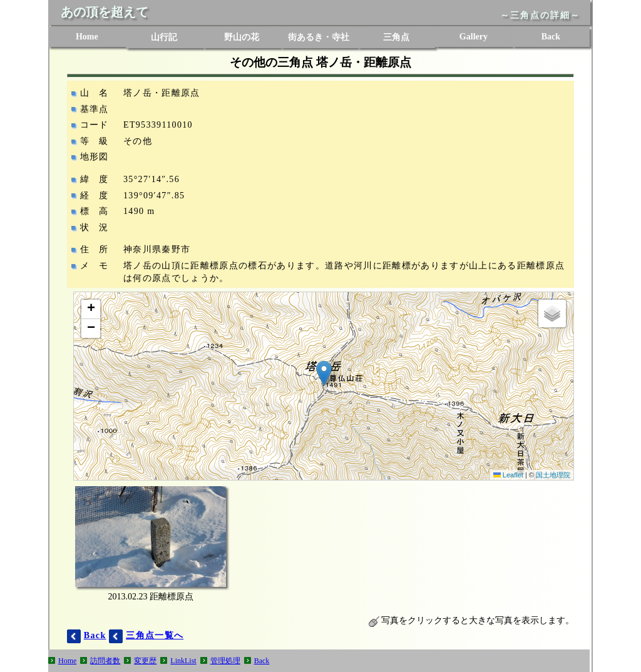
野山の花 (242, 37)
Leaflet (508, 475)
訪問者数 (105, 661)
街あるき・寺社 (319, 37)
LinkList (183, 661)
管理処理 (225, 661)
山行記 (164, 37)
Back (551, 37)
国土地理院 (553, 475)
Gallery (474, 37)
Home (87, 37)
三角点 (396, 37)
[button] (324, 373)
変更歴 (145, 661)
